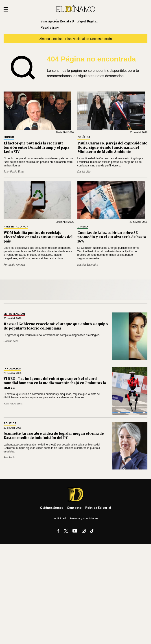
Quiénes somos (52, 508)
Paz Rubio (9, 457)
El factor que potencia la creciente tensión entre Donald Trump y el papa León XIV (36, 147)
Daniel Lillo (84, 172)
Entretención (14, 314)
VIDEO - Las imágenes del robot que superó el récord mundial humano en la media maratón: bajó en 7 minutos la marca (55, 383)
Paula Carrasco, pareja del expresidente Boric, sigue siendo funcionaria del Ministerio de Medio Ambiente (112, 147)
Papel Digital (88, 21)
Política (84, 137)
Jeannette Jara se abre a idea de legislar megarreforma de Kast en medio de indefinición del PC (54, 435)
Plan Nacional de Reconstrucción (89, 39)
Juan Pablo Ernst (14, 172)
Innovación (12, 369)
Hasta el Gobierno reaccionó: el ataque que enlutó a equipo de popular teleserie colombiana (56, 326)
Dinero (83, 227)
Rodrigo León (11, 341)
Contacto (74, 508)
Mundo (9, 137)
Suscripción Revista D (57, 21)
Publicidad (59, 518)
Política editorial (98, 508)
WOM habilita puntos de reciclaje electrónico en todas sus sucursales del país (38, 237)
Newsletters (50, 27)
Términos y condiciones (84, 518)
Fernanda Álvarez (14, 265)
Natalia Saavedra (88, 265)
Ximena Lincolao (51, 39)
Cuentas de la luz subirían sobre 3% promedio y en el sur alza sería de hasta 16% (112, 237)
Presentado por (16, 227)
